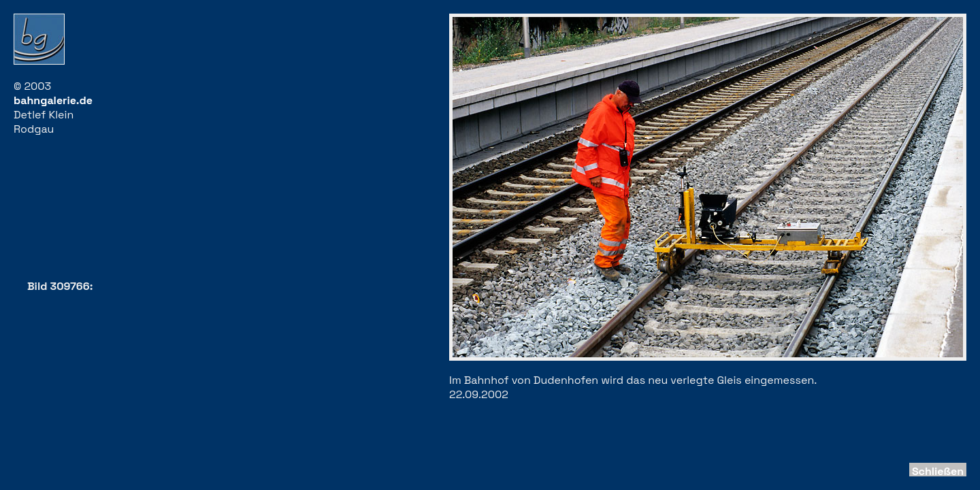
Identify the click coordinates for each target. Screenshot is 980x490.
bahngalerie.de (53, 100)
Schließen (938, 471)
